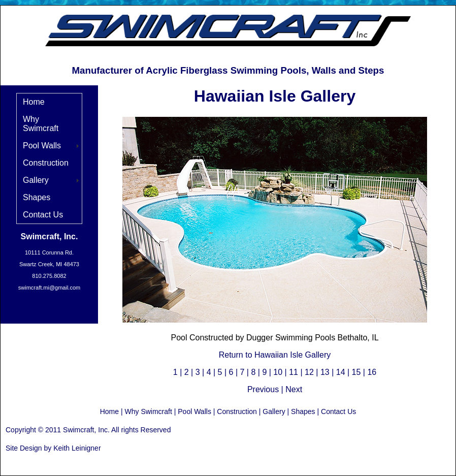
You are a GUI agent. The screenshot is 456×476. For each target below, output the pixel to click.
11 (294, 372)
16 (372, 372)
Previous (263, 389)
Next (294, 389)
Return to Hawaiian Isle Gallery (275, 355)
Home (34, 102)
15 (356, 372)
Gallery (36, 180)
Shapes (37, 197)
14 (341, 372)
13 (325, 372)
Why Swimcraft (41, 124)
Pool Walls (42, 146)
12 (309, 372)
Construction (46, 163)
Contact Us (43, 215)
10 (278, 372)
